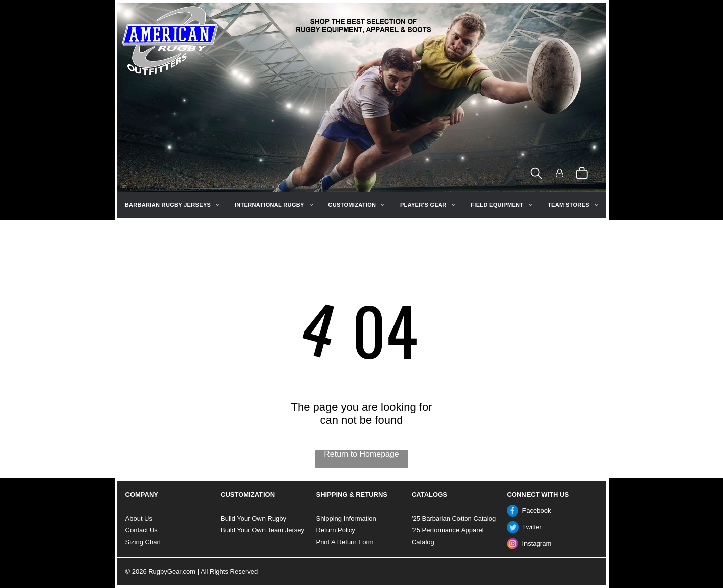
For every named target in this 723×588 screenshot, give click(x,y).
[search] (536, 174)
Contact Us (142, 530)
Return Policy (335, 530)
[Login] (560, 174)
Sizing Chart (143, 542)
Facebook (536, 511)
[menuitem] (172, 205)
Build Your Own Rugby (253, 518)
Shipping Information (346, 518)
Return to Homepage (361, 454)
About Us (139, 518)
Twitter (532, 527)
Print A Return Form (345, 542)
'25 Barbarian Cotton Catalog (454, 518)
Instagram (537, 543)
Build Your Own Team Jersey (262, 530)
